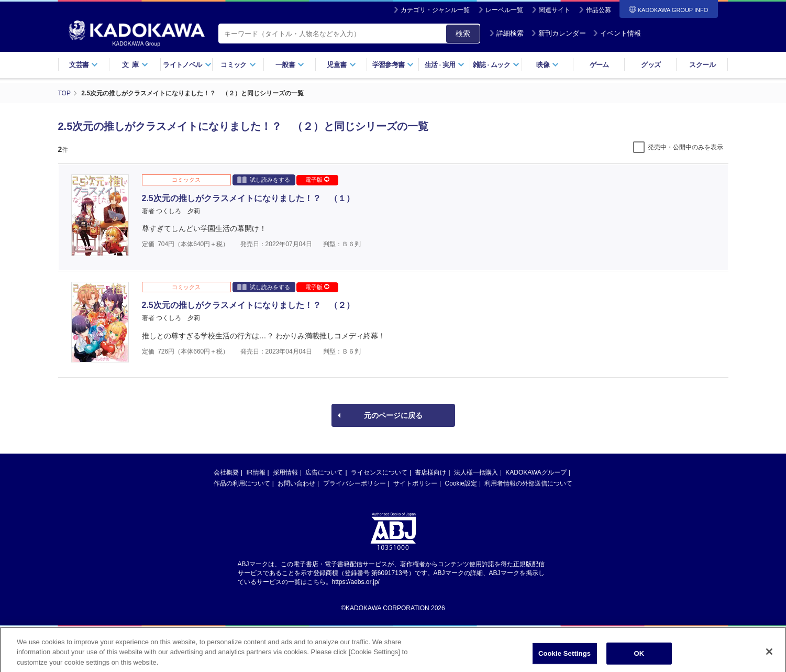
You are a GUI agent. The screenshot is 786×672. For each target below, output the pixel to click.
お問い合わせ (296, 483)
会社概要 (226, 472)
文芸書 (84, 65)
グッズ (651, 65)
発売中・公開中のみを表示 (685, 147)
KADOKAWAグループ (536, 472)
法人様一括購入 (476, 472)
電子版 (317, 180)
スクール (702, 65)
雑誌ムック (496, 65)
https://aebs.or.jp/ (356, 582)
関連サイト (555, 10)
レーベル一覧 (504, 10)
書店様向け (430, 472)
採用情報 (285, 472)
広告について (324, 472)
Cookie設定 (461, 483)
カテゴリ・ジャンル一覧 (435, 10)
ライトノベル (187, 65)
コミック (238, 65)
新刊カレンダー (558, 33)
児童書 (341, 65)
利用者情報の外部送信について (528, 483)
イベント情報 (617, 33)
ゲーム (599, 65)
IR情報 (256, 472)
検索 (463, 34)
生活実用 (445, 65)
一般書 (290, 65)
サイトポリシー (415, 483)
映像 (547, 65)
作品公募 (599, 10)
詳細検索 (506, 33)
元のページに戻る (393, 415)
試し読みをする (264, 179)
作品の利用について (242, 483)
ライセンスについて (379, 472)
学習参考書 (393, 65)
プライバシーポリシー (355, 483)
